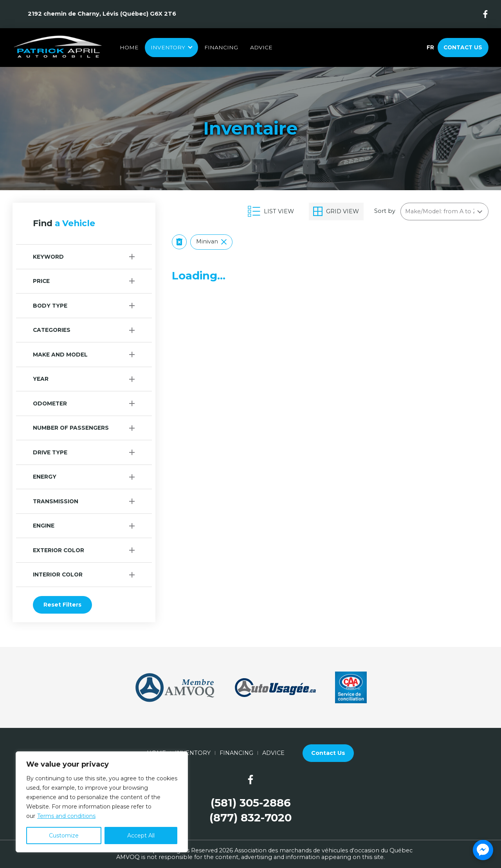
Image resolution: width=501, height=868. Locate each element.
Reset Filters (62, 605)
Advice (261, 47)
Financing (221, 47)
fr (430, 47)
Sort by (385, 211)
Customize (64, 836)
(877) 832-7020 (250, 818)
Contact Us (463, 47)
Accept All (141, 836)
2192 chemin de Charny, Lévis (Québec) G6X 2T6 (102, 14)
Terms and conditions (66, 816)
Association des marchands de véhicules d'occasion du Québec (323, 850)
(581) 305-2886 (251, 803)
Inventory (168, 47)
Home (129, 47)
